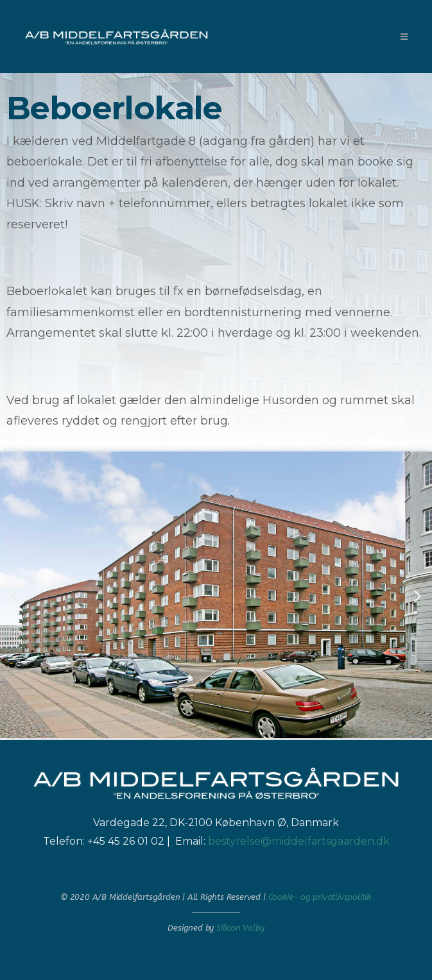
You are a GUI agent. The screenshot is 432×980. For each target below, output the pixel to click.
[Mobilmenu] (404, 37)
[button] (14, 596)
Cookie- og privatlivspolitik (320, 897)
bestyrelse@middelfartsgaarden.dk (299, 841)
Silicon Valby (240, 928)
